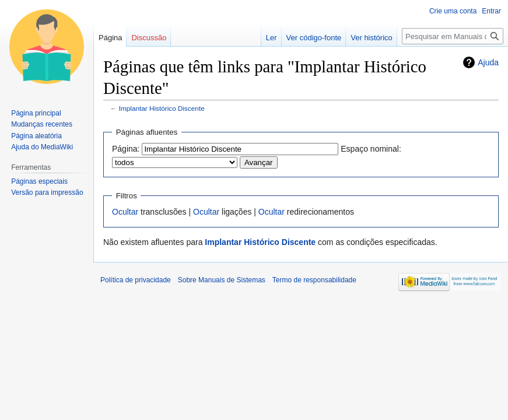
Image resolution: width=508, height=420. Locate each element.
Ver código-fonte (314, 38)
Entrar (491, 11)
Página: (126, 149)
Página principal (36, 113)
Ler (271, 38)
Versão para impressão (47, 192)
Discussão (149, 38)
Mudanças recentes (42, 124)
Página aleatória (36, 136)
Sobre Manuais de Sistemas (222, 280)
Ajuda (488, 62)
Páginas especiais (39, 181)
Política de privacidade (136, 280)
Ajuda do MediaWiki (42, 147)
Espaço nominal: (371, 149)
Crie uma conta (453, 11)
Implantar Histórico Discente (162, 108)
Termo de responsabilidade (314, 280)
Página (110, 38)
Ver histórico (372, 38)
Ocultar (125, 212)
